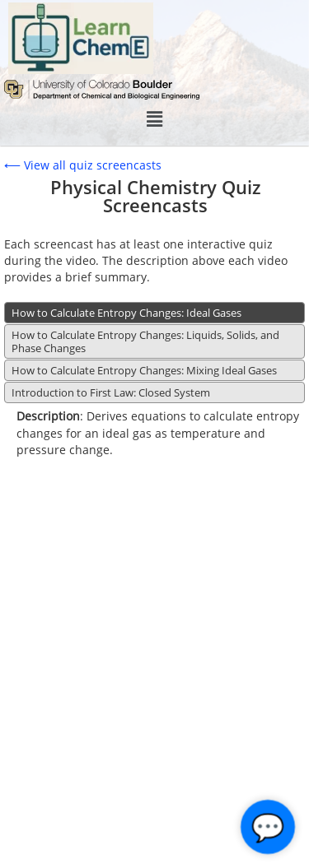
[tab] (154, 313)
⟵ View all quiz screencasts (83, 165)
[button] (154, 119)
